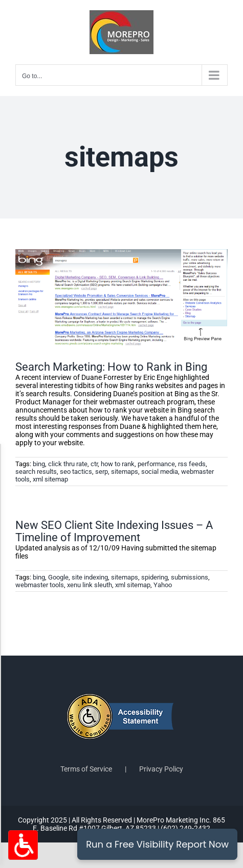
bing (39, 464)
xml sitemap (50, 479)
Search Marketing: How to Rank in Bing (111, 367)
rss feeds (192, 464)
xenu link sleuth (90, 585)
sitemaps (125, 472)
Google (58, 577)
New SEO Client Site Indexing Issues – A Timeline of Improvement (114, 531)
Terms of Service (86, 769)
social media (160, 472)
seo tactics (76, 472)
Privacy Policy (161, 769)
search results (36, 472)
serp (102, 472)
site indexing (90, 577)
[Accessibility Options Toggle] (23, 845)
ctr (94, 464)
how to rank (118, 464)
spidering (154, 577)
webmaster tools (40, 585)
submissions (190, 577)
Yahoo (163, 585)
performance (156, 464)
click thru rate (68, 464)
